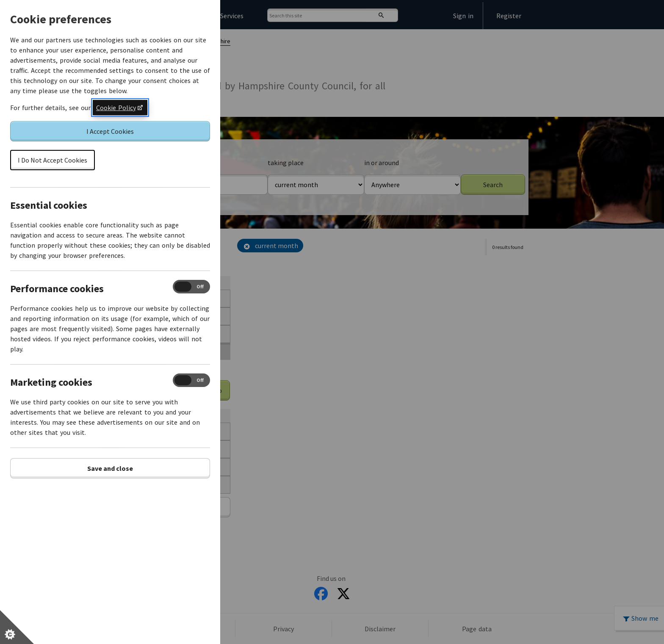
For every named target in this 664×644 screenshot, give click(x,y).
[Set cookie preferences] (17, 627)
